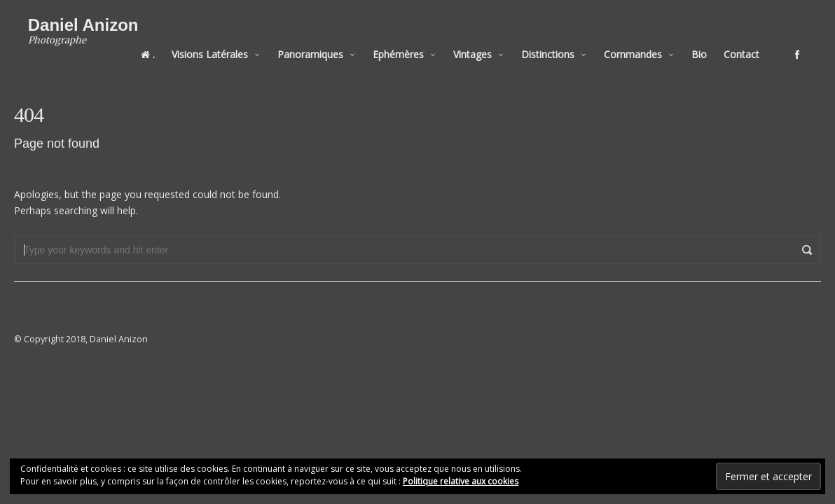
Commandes (647, 43)
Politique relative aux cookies (461, 481)
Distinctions (562, 43)
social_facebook (811, 43)
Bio (713, 43)
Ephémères (412, 43)
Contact (755, 43)
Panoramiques (324, 43)
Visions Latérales (224, 43)
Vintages (486, 43)
